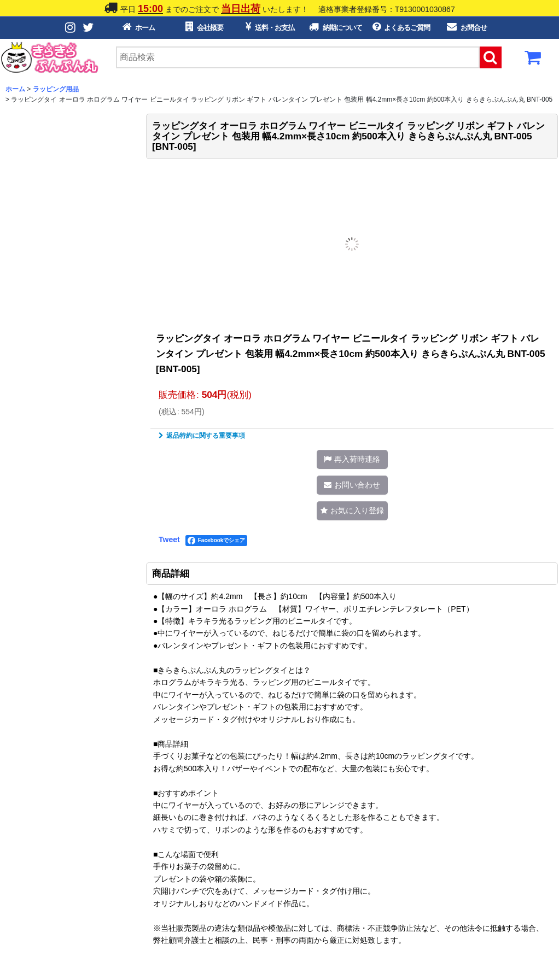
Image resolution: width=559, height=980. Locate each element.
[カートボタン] (533, 61)
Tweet (169, 539)
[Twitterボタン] (89, 28)
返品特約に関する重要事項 (202, 436)
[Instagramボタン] (71, 28)
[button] (352, 459)
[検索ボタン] (491, 57)
